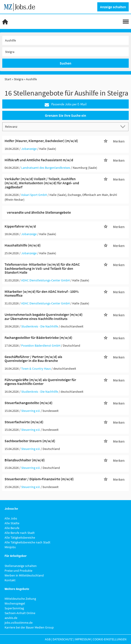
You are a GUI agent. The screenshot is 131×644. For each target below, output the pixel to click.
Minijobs (10, 547)
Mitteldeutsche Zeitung (20, 599)
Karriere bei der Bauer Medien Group (29, 627)
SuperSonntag (14, 608)
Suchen (65, 63)
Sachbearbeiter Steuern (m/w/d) (30, 441)
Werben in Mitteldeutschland (24, 575)
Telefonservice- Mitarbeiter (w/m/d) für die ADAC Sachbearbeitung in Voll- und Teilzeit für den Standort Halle (42, 268)
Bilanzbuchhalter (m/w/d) (25, 460)
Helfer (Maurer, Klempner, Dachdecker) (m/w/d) (41, 141)
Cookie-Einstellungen (110, 639)
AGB (48, 639)
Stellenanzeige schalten (21, 566)
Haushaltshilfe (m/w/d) (23, 245)
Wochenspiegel (15, 603)
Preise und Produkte (18, 571)
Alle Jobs (11, 518)
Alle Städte (12, 523)
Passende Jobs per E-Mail (66, 104)
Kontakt (10, 580)
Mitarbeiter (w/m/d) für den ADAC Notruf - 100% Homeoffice (42, 293)
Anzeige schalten (113, 7)
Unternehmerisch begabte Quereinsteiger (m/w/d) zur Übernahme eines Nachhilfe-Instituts (44, 317)
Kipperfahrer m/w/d (20, 226)
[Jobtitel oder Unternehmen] (65, 40)
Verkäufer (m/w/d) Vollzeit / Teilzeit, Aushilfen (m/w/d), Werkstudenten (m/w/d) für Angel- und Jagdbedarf (42, 183)
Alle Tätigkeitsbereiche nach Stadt (27, 542)
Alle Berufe (12, 528)
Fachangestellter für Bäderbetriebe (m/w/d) (38, 338)
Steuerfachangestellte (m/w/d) (28, 403)
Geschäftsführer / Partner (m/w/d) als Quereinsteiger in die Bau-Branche (33, 359)
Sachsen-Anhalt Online (20, 613)
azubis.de (11, 618)
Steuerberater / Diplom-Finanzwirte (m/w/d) (39, 479)
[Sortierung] (61, 126)
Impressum (83, 639)
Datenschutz (63, 639)
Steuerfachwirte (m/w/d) (24, 422)
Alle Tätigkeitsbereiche (20, 538)
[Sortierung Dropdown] (124, 126)
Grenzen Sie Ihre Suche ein (65, 115)
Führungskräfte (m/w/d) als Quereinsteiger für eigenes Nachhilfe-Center (40, 382)
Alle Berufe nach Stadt (20, 533)
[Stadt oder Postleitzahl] (65, 52)
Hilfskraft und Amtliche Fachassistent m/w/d (39, 160)
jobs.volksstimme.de (19, 623)
